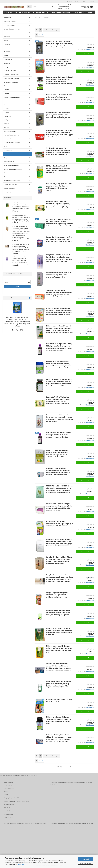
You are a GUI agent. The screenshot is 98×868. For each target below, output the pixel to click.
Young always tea (9, 192)
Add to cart (85, 54)
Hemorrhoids (8, 116)
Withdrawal (7, 808)
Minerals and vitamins (10, 131)
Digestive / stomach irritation (12, 97)
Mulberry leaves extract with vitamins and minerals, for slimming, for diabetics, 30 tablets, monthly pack (59, 97)
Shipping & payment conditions (12, 798)
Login (17, 287)
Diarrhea (6, 93)
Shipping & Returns (9, 804)
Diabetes (7, 90)
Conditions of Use (9, 788)
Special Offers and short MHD (61, 12)
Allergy (6, 40)
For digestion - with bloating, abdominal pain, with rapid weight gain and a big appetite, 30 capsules (59, 524)
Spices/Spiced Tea (9, 162)
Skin (5, 146)
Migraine (6, 127)
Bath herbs (7, 63)
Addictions (7, 37)
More (90, 12)
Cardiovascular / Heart (10, 71)
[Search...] (29, 7)
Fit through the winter (41, 12)
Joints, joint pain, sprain (10, 120)
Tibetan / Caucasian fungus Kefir (13, 169)
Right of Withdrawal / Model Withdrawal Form (16, 801)
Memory (6, 124)
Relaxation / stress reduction (12, 143)
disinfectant (8, 12)
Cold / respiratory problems (11, 78)
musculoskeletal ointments (11, 135)
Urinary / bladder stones (11, 184)
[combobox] (46, 30)
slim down (7, 154)
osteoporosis (8, 139)
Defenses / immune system (12, 86)
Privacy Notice (21, 864)
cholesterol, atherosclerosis (12, 74)
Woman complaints (9, 188)
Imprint (6, 792)
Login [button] (83, 1)
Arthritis (6, 56)
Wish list (91, 1)
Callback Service (9, 814)
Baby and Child (8, 59)
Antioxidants (7, 48)
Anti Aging (7, 44)
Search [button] (69, 1)
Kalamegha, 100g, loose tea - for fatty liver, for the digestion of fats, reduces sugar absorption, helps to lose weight (59, 239)
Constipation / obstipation (11, 82)
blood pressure (8, 67)
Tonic (6, 177)
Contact (6, 795)
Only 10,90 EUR (17, 330)
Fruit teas (7, 109)
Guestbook (7, 811)
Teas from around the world (12, 165)
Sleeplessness (8, 150)
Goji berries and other (23, 12)
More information (86, 863)
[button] (76, 1)
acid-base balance (80, 12)
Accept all (86, 859)
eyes (5, 101)
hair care (6, 112)
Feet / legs (7, 105)
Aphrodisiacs (8, 52)
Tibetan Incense (9, 173)
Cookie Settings (8, 817)
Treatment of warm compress (12, 181)
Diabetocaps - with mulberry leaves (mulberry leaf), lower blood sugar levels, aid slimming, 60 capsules (58, 613)
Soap (6, 158)
